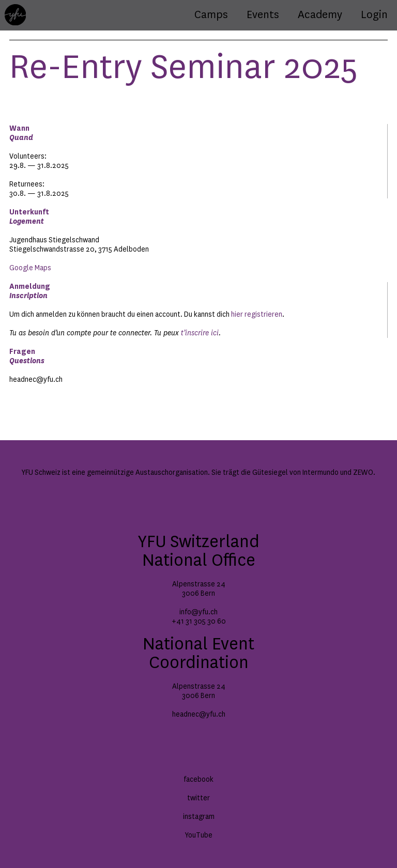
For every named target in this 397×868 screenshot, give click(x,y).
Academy (320, 15)
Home (14, 9)
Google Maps (30, 268)
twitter (198, 798)
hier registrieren (257, 315)
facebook (198, 780)
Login (374, 15)
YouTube (199, 835)
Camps (211, 15)
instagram (199, 817)
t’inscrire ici (200, 333)
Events (263, 15)
